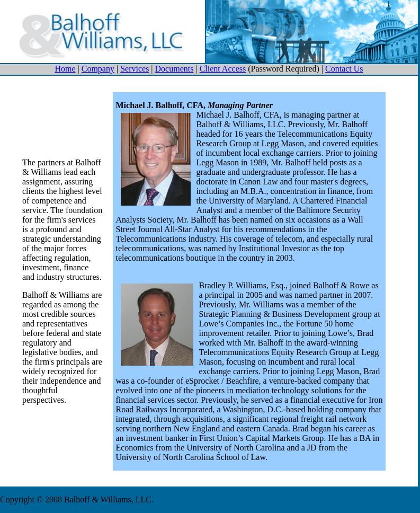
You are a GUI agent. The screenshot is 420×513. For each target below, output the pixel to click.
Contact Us (344, 69)
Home (65, 69)
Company (98, 69)
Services (135, 69)
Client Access (223, 69)
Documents (175, 69)
